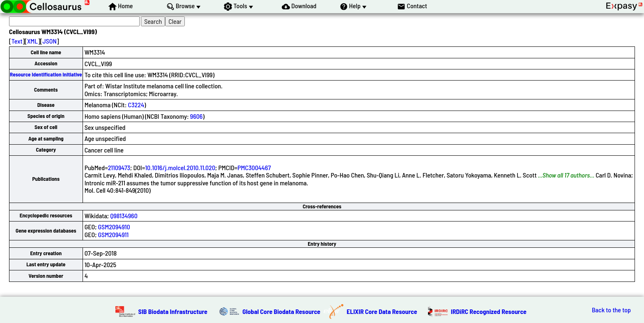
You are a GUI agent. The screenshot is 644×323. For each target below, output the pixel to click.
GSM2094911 (114, 234)
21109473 (119, 167)
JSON (50, 41)
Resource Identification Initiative (46, 74)
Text (17, 41)
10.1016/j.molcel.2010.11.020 (180, 167)
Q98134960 (124, 216)
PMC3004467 (254, 167)
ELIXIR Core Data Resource (382, 311)
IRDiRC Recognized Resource (489, 311)
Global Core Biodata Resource (281, 311)
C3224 (136, 105)
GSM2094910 (114, 227)
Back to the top (611, 310)
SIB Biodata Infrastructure (173, 311)
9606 (197, 116)
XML (32, 41)
